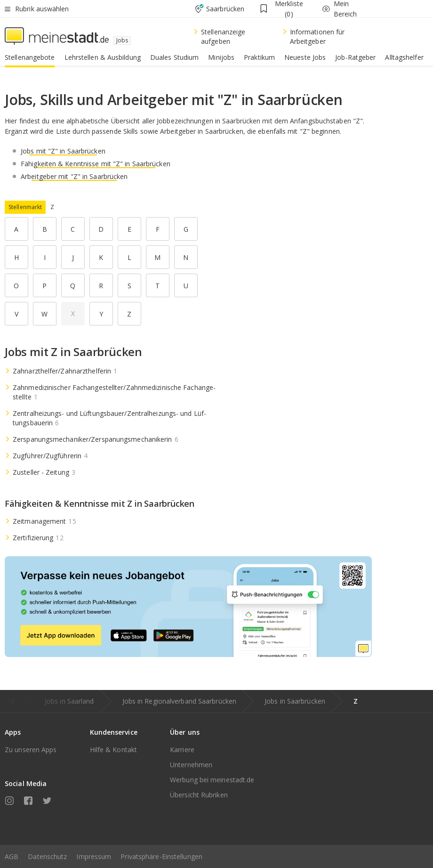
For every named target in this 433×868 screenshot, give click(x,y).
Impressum (94, 856)
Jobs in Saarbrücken (295, 701)
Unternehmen (191, 765)
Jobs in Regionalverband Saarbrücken (180, 701)
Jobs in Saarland (69, 701)
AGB (12, 856)
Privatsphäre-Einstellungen (161, 856)
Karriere (182, 750)
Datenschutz (47, 856)
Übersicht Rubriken (199, 795)
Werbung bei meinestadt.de (212, 780)
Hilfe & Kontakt (114, 750)
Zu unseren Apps (31, 750)
